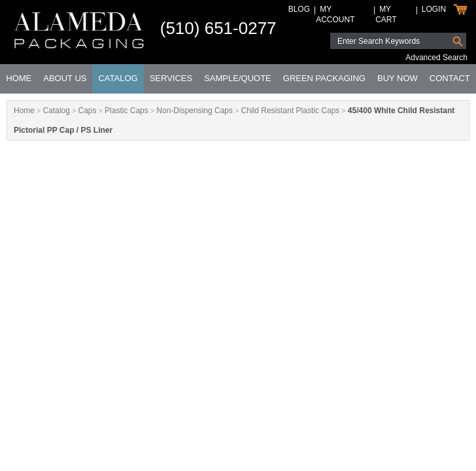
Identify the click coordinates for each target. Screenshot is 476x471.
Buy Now (398, 78)
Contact (450, 78)
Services (171, 78)
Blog (299, 9)
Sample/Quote (238, 78)
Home (19, 78)
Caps (87, 111)
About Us (65, 78)
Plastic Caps (127, 111)
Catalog (118, 78)
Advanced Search (436, 58)
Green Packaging (324, 78)
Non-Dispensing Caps (195, 111)
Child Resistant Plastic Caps (291, 111)
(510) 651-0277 (218, 28)
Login (434, 9)
